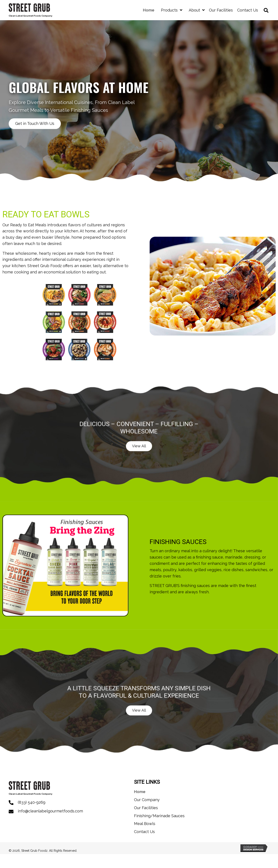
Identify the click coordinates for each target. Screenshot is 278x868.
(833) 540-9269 (32, 802)
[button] (35, 123)
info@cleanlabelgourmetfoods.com (50, 811)
